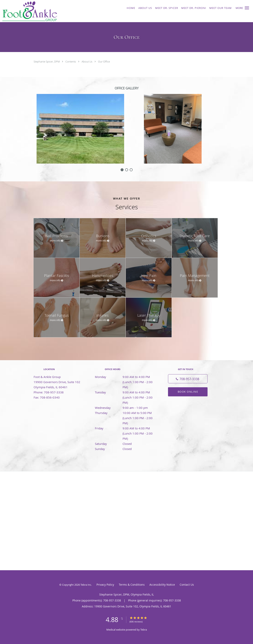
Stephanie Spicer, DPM (47, 62)
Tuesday (126, 392)
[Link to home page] (48, 11)
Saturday (126, 444)
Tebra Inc (86, 585)
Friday (126, 428)
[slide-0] (122, 170)
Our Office (104, 62)
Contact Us (187, 585)
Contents (71, 62)
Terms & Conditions (132, 585)
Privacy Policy (105, 585)
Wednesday (126, 408)
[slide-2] (131, 170)
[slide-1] (127, 170)
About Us (87, 62)
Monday (126, 377)
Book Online (188, 392)
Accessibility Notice (162, 585)
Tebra (144, 630)
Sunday (126, 449)
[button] (247, 8)
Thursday (126, 413)
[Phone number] (188, 379)
